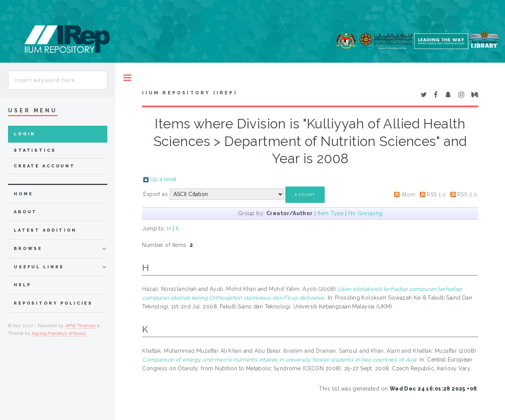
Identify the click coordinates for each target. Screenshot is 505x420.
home (23, 194)
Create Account (45, 166)
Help (22, 285)
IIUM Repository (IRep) (189, 93)
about (25, 212)
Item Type (331, 213)
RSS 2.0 (467, 195)
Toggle (127, 78)
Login (25, 134)
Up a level (163, 179)
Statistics (35, 150)
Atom (409, 195)
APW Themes (81, 326)
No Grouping (366, 213)
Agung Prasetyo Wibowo (59, 333)
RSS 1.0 (436, 195)
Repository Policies (53, 303)
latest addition (45, 230)
